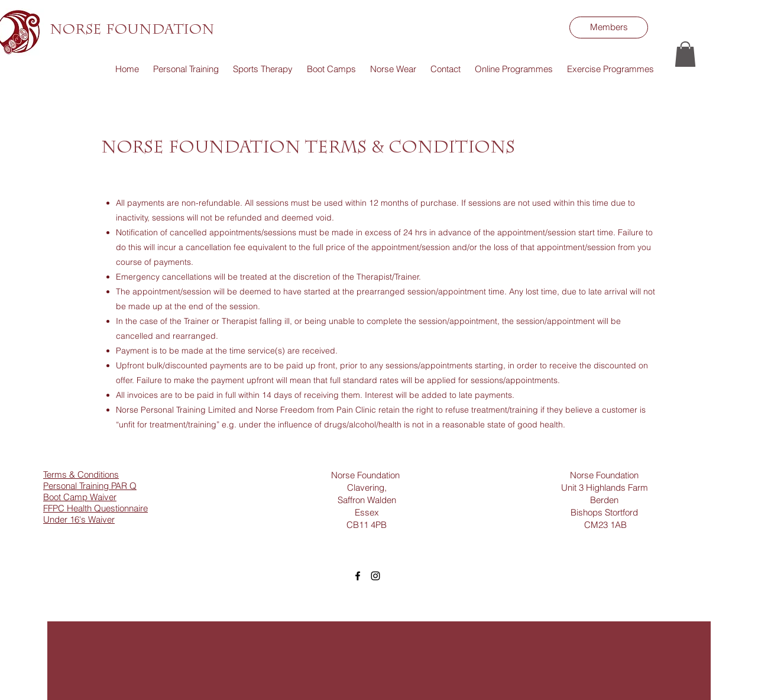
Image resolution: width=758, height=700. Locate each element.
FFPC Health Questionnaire (95, 508)
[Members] (609, 27)
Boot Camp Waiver (80, 497)
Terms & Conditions (81, 474)
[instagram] (375, 576)
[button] (685, 54)
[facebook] (358, 576)
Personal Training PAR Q (90, 486)
